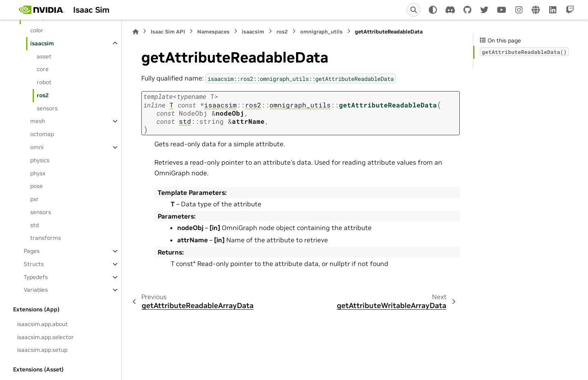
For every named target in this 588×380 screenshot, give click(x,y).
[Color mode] (433, 10)
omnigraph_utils (321, 32)
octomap (42, 134)
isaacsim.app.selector (46, 337)
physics (40, 160)
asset (44, 56)
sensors (47, 108)
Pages (32, 251)
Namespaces (213, 32)
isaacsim (42, 43)
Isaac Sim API (168, 32)
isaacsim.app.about (42, 324)
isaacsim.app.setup (42, 350)
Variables (36, 290)
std (35, 225)
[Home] (136, 32)
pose (37, 186)
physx (38, 173)
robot (44, 82)
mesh (38, 121)
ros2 (43, 95)
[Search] (414, 10)
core (43, 69)
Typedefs (36, 277)
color (37, 30)
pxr (35, 199)
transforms (46, 238)
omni (37, 147)
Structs (34, 264)
